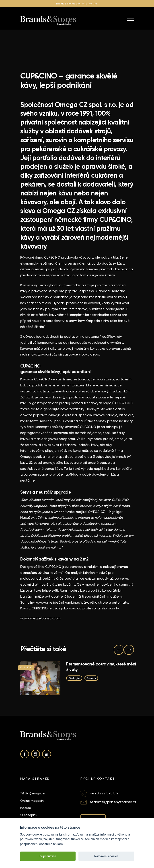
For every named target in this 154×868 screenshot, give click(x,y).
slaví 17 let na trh (86, 4)
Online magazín (32, 801)
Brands (91, 678)
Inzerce (26, 808)
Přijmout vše (48, 856)
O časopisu (29, 815)
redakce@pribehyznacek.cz (113, 802)
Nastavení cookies (106, 856)
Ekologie (74, 678)
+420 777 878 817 (104, 793)
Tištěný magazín (33, 793)
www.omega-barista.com (40, 618)
